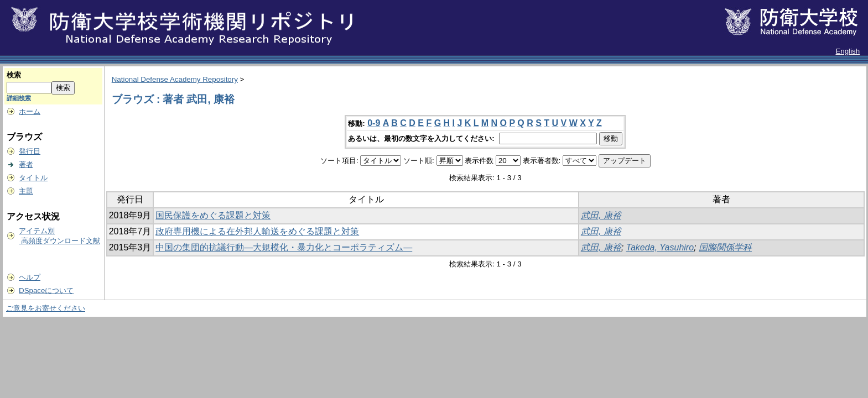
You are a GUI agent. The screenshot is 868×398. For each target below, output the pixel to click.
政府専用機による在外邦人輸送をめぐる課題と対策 (257, 231)
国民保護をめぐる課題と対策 (213, 215)
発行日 (30, 151)
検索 (14, 75)
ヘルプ (30, 277)
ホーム (30, 111)
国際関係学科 (725, 247)
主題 (26, 191)
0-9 (374, 123)
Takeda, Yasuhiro (660, 247)
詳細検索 (19, 98)
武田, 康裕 (601, 215)
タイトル (33, 178)
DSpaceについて (46, 290)
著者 (26, 164)
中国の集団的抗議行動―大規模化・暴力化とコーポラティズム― (284, 247)
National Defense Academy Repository (175, 79)
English (848, 51)
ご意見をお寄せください (46, 308)
